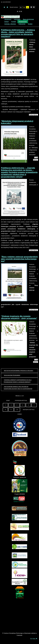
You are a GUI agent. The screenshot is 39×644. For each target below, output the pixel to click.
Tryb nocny (7, 7)
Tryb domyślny (4, 7)
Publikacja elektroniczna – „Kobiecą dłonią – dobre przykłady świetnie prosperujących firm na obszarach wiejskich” (18, 33)
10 (17, 410)
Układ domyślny (31, 7)
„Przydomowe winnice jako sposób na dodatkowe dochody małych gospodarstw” (18, 388)
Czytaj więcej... (33, 115)
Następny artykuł (29, 410)
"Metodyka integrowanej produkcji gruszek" (19, 371)
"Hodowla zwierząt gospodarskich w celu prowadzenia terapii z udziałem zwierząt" (18, 381)
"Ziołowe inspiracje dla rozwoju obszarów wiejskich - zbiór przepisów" (19, 317)
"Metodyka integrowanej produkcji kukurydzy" (17, 122)
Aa (21, 7)
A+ (21, 11)
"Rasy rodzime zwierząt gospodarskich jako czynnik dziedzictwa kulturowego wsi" (19, 259)
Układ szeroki (34, 7)
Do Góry (34, 639)
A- (18, 11)
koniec (20, 414)
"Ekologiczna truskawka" (12, 375)
